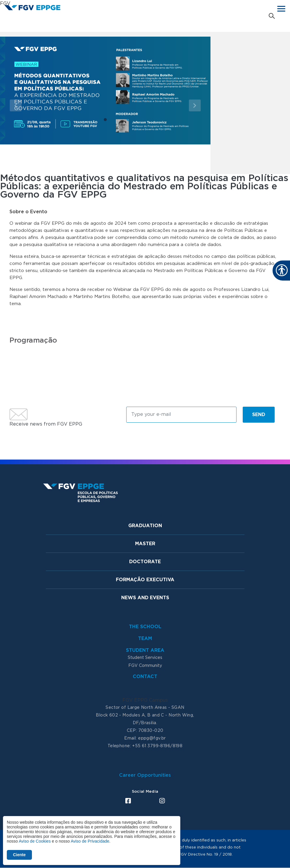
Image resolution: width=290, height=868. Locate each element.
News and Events (145, 598)
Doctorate (145, 562)
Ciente (19, 855)
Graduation (145, 526)
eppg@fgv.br (152, 738)
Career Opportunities (145, 775)
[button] (16, 105)
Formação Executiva (145, 580)
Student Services (145, 658)
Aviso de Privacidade (90, 841)
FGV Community (145, 666)
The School (145, 627)
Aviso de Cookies (35, 841)
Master (145, 544)
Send (259, 415)
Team (145, 639)
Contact (145, 677)
